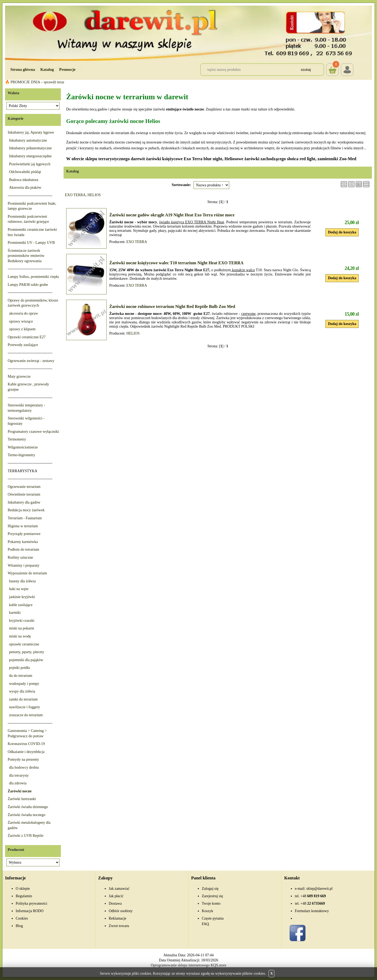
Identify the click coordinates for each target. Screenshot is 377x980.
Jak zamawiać (119, 889)
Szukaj (306, 70)
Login (347, 70)
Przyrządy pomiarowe (24, 534)
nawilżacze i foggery (25, 707)
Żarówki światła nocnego (27, 815)
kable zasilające (21, 605)
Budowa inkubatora (24, 180)
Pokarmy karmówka (23, 542)
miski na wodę (20, 636)
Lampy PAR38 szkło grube (28, 285)
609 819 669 (313, 896)
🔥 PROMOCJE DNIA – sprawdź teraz (35, 82)
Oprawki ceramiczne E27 (27, 337)
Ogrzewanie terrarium (24, 487)
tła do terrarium (21, 676)
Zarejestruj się (212, 896)
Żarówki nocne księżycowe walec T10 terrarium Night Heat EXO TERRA (176, 263)
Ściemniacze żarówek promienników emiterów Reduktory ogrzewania (26, 256)
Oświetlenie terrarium (24, 494)
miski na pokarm (22, 628)
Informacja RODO (30, 911)
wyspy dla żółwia (22, 691)
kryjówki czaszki (22, 621)
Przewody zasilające (23, 345)
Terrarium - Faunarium (25, 518)
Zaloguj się (210, 889)
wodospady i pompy (24, 684)
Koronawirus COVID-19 (26, 744)
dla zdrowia (18, 783)
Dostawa (115, 903)
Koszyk (332, 66)
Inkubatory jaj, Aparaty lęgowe (31, 132)
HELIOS (94, 195)
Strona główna (23, 69)
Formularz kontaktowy (312, 911)
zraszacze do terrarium (26, 715)
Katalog (47, 69)
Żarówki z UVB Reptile (26, 836)
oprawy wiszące (21, 321)
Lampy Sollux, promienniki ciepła (33, 277)
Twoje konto (211, 903)
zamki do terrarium (23, 699)
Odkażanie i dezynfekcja (26, 752)
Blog (19, 926)
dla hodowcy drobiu (24, 767)
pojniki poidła (19, 668)
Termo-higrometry (21, 455)
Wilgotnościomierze (23, 447)
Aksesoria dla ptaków (25, 188)
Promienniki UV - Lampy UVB (31, 243)
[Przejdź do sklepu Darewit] (188, 33)
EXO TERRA (75, 195)
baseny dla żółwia (22, 581)
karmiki (15, 613)
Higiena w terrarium (23, 526)
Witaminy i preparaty (24, 565)
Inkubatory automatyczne (28, 140)
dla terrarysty (19, 775)
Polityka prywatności (32, 903)
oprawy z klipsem (22, 329)
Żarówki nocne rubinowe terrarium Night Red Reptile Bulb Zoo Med (172, 306)
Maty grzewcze (19, 376)
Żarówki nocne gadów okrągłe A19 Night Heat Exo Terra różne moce (172, 215)
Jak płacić (116, 896)
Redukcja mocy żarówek (26, 510)
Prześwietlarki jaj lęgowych (30, 164)
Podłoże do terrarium (23, 549)
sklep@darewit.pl (319, 889)
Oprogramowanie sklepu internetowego (180, 965)
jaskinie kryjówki (22, 597)
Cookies (22, 918)
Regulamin (24, 896)
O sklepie (23, 889)
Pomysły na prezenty (23, 759)
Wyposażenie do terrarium (27, 573)
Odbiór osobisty (121, 911)
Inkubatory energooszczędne (30, 156)
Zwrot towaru (119, 926)
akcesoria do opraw (24, 313)
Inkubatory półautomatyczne (30, 148)
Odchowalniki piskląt (25, 172)
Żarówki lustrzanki (22, 799)
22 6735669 (313, 903)
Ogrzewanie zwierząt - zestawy (31, 361)
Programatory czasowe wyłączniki (33, 432)
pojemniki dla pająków (26, 660)
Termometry (17, 439)
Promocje (67, 69)
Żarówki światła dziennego (28, 807)
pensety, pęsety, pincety (27, 652)
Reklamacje (118, 918)
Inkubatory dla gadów (24, 502)
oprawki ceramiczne (24, 644)
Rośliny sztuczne (20, 557)
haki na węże (19, 589)
